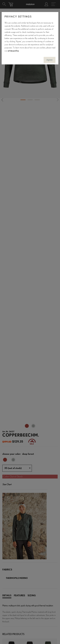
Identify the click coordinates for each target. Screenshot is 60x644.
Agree (50, 60)
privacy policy (13, 51)
